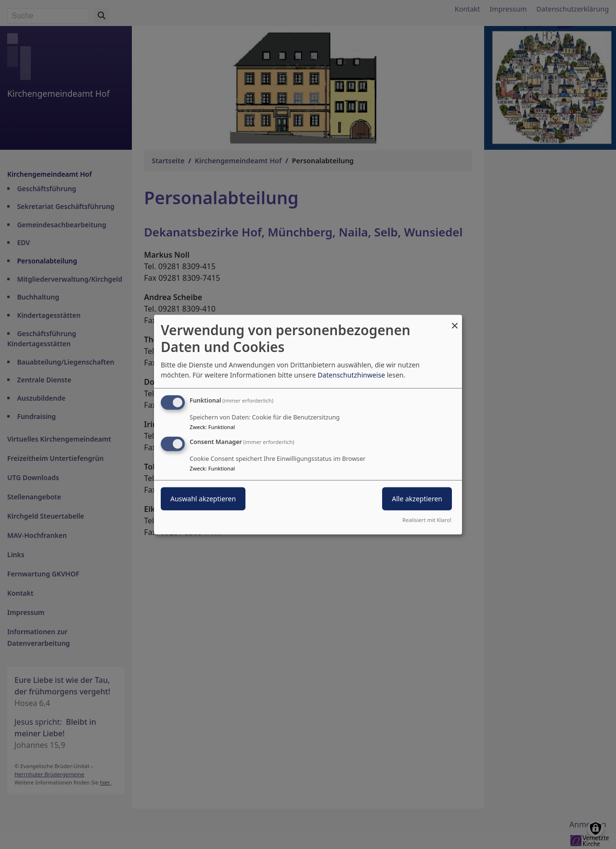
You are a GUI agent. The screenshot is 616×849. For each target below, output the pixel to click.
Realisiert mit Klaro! (427, 520)
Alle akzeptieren (417, 499)
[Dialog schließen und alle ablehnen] (455, 320)
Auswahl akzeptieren (203, 499)
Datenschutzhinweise (351, 375)
